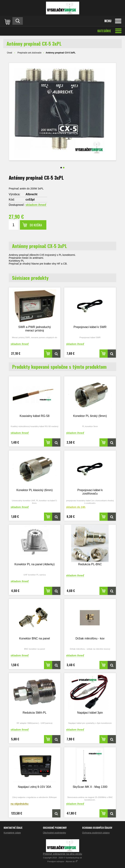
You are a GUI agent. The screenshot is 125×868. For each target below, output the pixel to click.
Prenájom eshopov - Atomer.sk (63, 861)
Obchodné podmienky (54, 833)
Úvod (9, 53)
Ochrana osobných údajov (96, 833)
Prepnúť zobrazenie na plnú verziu (63, 854)
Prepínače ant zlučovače (29, 53)
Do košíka (36, 225)
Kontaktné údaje (12, 833)
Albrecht (31, 194)
